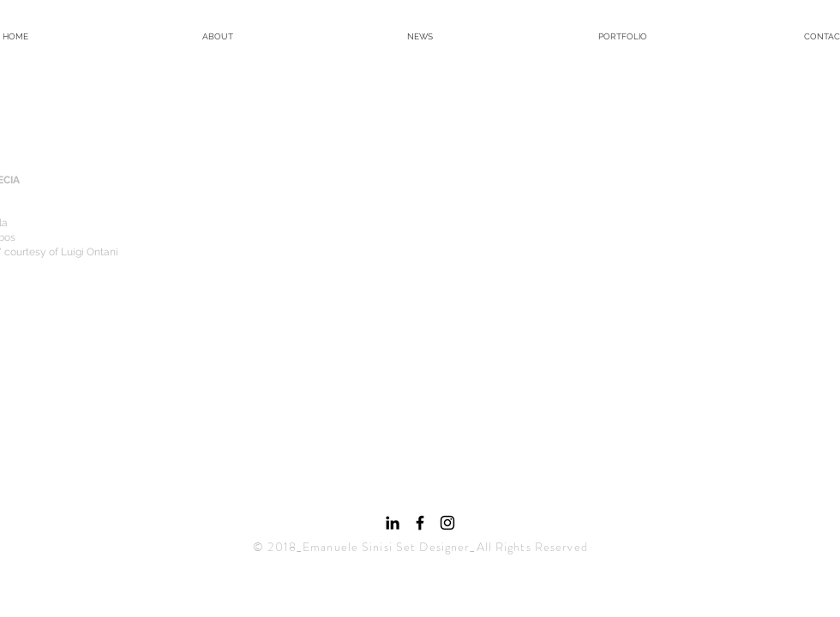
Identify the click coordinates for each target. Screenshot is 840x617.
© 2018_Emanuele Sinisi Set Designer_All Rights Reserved (420, 547)
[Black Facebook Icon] (420, 523)
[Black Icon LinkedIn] (393, 523)
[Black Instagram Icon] (447, 523)
